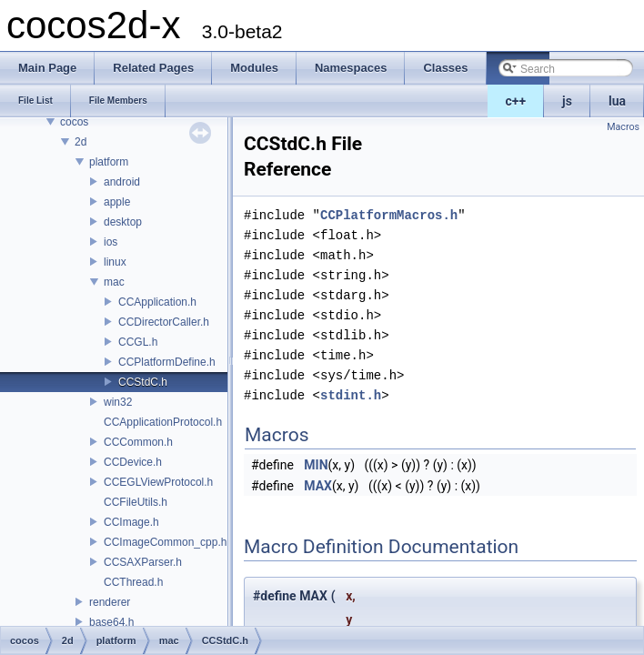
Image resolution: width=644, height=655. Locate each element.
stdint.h (351, 395)
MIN (316, 465)
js (567, 101)
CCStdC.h (143, 382)
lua (617, 101)
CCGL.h (138, 342)
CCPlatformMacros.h (389, 215)
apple (117, 202)
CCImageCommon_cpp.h (165, 542)
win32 (118, 402)
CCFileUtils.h (136, 502)
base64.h (111, 622)
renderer (110, 602)
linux (115, 262)
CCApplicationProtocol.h (163, 422)
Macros (623, 127)
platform (109, 162)
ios (111, 242)
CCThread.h (133, 582)
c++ (516, 101)
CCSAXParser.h (143, 562)
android (122, 182)
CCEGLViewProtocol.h (158, 482)
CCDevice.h (133, 462)
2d (80, 142)
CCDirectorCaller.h (164, 322)
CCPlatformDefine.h (167, 362)
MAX (318, 486)
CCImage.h (131, 522)
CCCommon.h (138, 442)
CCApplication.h (157, 302)
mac (114, 282)
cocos (74, 122)
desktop (123, 222)
